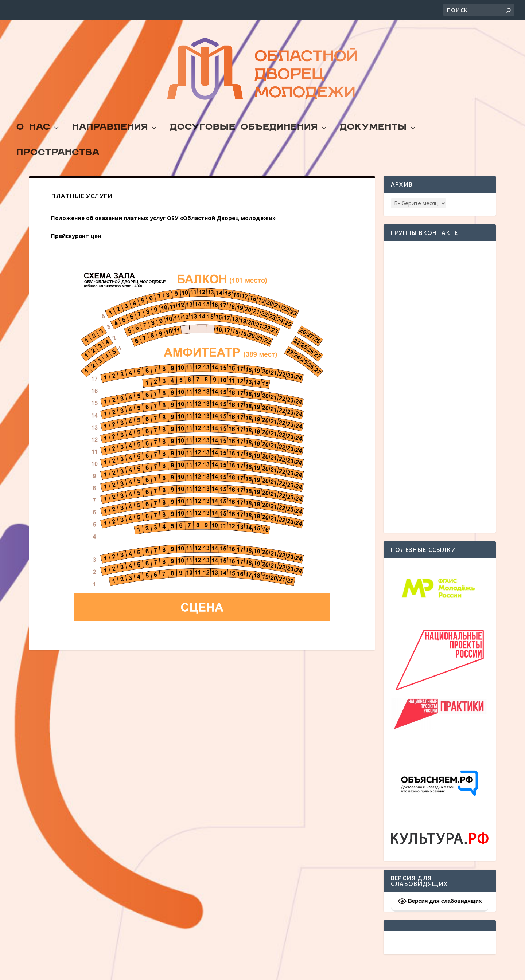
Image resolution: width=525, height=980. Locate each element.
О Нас (33, 145)
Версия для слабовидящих (440, 918)
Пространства (58, 170)
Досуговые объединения (244, 145)
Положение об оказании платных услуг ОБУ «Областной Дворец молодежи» (163, 234)
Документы (373, 145)
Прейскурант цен (76, 252)
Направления (110, 145)
